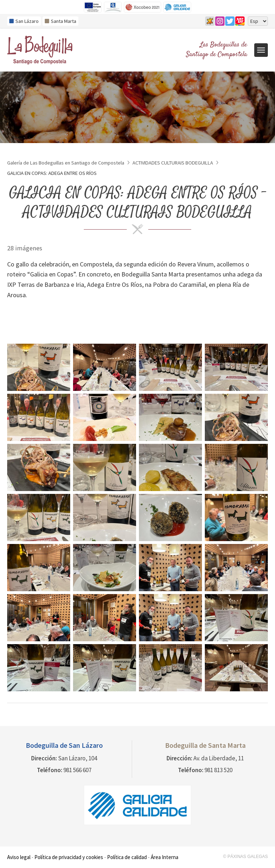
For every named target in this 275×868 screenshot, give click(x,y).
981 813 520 (218, 770)
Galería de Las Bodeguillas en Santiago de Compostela (66, 163)
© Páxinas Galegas (245, 857)
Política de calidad (127, 857)
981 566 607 (77, 770)
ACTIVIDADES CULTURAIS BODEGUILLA (173, 163)
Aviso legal (19, 857)
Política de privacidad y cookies (69, 857)
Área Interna (165, 857)
